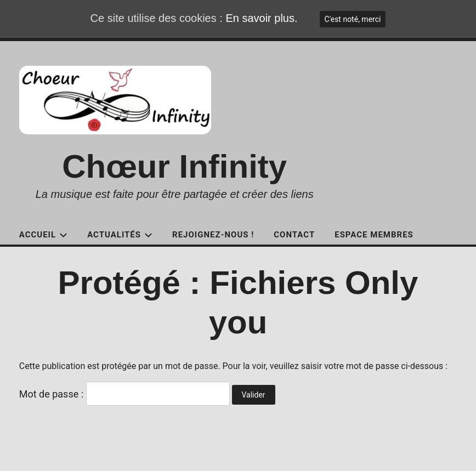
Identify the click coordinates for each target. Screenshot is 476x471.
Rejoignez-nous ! (213, 235)
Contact (294, 235)
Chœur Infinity (174, 166)
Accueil (43, 235)
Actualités (120, 235)
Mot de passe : (124, 394)
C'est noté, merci (353, 19)
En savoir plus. (261, 18)
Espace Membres (374, 235)
